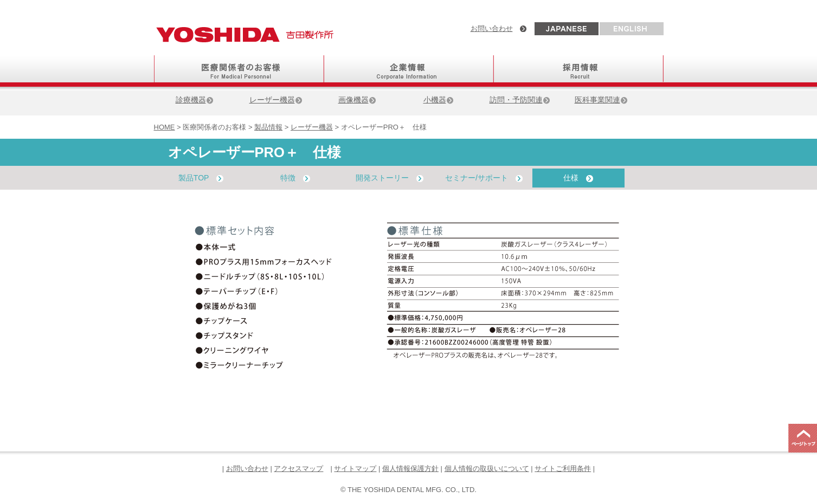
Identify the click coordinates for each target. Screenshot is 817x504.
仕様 (578, 178)
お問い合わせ (492, 28)
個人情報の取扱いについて (487, 469)
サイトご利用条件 (563, 469)
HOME (165, 127)
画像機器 (357, 100)
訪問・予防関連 (520, 100)
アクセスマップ (298, 469)
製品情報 (268, 127)
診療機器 (195, 100)
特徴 (295, 178)
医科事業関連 (601, 100)
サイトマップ (355, 469)
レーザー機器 (276, 100)
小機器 (439, 100)
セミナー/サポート (484, 178)
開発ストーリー (390, 178)
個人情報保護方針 (410, 469)
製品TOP (201, 178)
